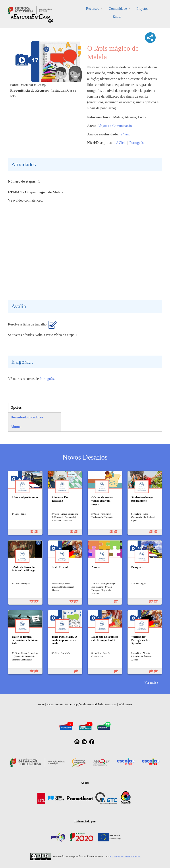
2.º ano (126, 134)
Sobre (41, 704)
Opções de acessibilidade (88, 704)
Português (137, 143)
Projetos (142, 9)
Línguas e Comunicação (115, 126)
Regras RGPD (55, 704)
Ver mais (151, 682)
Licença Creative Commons (125, 856)
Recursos (93, 9)
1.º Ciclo (120, 143)
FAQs (69, 704)
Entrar (117, 16)
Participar (111, 704)
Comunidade (118, 9)
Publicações (125, 704)
